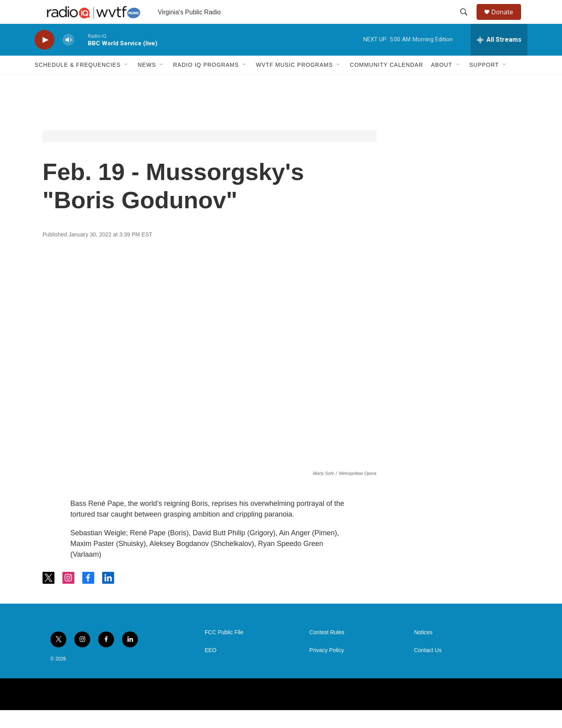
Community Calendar (386, 83)
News (147, 83)
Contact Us (428, 668)
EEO (211, 668)
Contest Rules (327, 650)
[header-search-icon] (467, 21)
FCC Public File (224, 650)
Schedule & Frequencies (78, 83)
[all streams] (499, 58)
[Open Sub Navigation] (126, 83)
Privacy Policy (327, 668)
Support (484, 83)
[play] (45, 58)
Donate (507, 21)
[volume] (68, 58)
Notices (423, 650)
